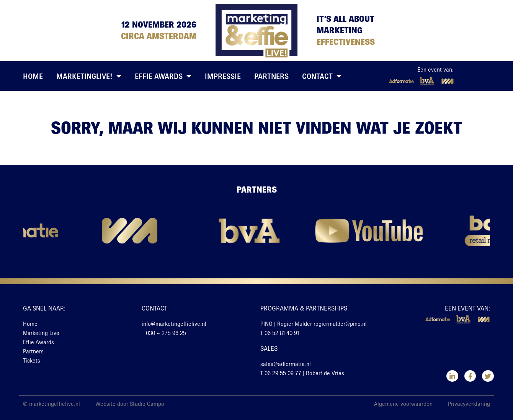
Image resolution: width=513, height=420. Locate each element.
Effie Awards (163, 76)
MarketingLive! (89, 76)
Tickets (32, 361)
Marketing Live (41, 333)
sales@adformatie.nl (286, 364)
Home (33, 76)
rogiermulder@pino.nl (340, 324)
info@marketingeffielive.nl (174, 324)
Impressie (223, 76)
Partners (271, 76)
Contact (322, 76)
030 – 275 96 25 (166, 333)
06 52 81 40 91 (282, 333)
